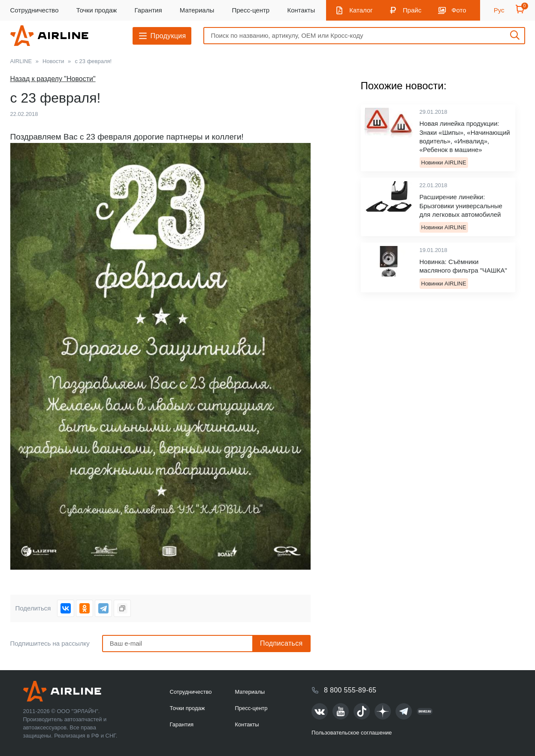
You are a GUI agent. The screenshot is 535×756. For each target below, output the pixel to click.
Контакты (301, 10)
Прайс (412, 10)
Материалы (197, 10)
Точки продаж (97, 10)
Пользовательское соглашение (352, 733)
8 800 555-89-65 (350, 690)
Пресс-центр (251, 10)
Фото (459, 10)
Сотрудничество (35, 10)
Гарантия (148, 10)
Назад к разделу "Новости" (53, 79)
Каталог (361, 10)
